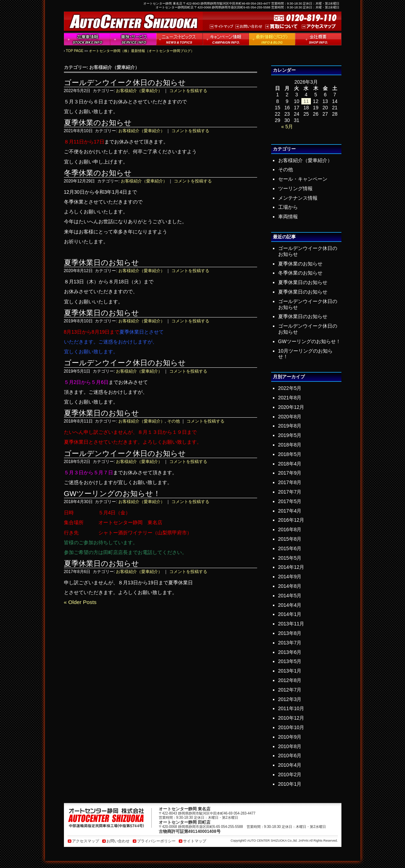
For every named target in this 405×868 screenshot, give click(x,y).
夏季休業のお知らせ (98, 123)
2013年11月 (291, 624)
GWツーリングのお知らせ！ (112, 493)
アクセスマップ (86, 841)
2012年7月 (290, 690)
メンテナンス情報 (298, 198)
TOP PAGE (74, 51)
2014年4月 (290, 605)
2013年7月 (290, 643)
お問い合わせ (118, 841)
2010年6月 (290, 756)
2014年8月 (290, 586)
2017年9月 (290, 473)
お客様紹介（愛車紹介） (139, 91)
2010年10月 (291, 727)
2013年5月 (290, 661)
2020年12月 (291, 407)
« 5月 (287, 127)
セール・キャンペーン (303, 179)
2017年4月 (290, 511)
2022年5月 (290, 388)
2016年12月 (291, 520)
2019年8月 (290, 426)
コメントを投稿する (188, 91)
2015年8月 (290, 539)
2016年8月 (290, 529)
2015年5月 (290, 558)
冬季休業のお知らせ (98, 173)
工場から (288, 207)
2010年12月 (291, 718)
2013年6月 (290, 652)
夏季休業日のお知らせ (102, 262)
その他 (174, 421)
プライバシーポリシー (156, 841)
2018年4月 (290, 464)
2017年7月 (290, 492)
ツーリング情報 (295, 188)
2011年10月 (291, 708)
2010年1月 (290, 784)
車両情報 (288, 217)
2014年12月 (291, 567)
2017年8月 (290, 482)
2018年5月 (290, 454)
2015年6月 (290, 548)
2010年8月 (290, 746)
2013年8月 (290, 633)
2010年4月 (290, 765)
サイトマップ (195, 841)
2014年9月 (290, 577)
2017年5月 (290, 501)
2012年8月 (290, 680)
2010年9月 (290, 737)
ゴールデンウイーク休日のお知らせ (125, 82)
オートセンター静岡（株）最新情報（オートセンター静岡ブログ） (142, 51)
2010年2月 (290, 774)
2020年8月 (290, 417)
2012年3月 (290, 699)
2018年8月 (290, 445)
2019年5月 (290, 435)
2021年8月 (290, 398)
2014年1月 (290, 614)
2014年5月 (290, 596)
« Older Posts (80, 602)
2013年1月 (290, 671)
